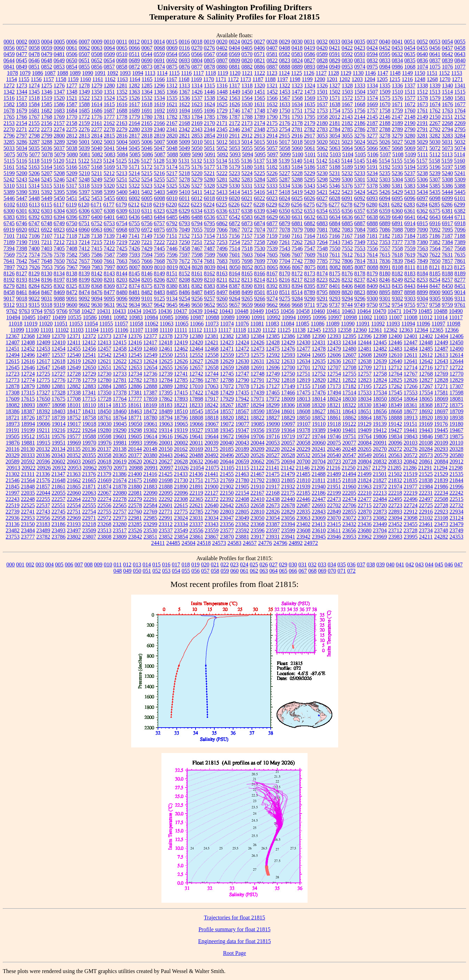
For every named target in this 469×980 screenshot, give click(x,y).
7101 (9, 236)
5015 (260, 142)
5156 (410, 161)
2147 (397, 117)
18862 (349, 418)
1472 (297, 92)
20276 (411, 449)
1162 (110, 79)
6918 (460, 223)
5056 (260, 148)
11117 (225, 330)
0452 (385, 48)
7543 (285, 248)
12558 (212, 355)
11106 (122, 330)
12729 (89, 374)
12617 (43, 361)
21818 (349, 480)
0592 (347, 54)
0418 (297, 48)
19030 (105, 424)
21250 (349, 468)
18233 (196, 405)
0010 (109, 42)
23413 (319, 524)
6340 (272, 211)
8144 (122, 273)
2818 (147, 136)
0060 (59, 48)
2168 (184, 123)
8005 (122, 267)
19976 (105, 443)
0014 (159, 42)
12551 (181, 355)
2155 (34, 123)
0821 (260, 60)
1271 (458, 79)
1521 (72, 98)
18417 (74, 411)
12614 (456, 355)
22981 (135, 518)
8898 (410, 292)
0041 (397, 42)
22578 (135, 505)
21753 (212, 480)
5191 (372, 167)
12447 (411, 342)
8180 (385, 273)
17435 (242, 393)
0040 (385, 42)
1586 (59, 104)
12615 (13, 361)
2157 (59, 123)
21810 (303, 480)
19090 (273, 424)
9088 (59, 299)
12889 (166, 386)
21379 (104, 474)
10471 (395, 311)
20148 (150, 449)
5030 (435, 142)
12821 (334, 380)
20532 (303, 455)
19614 (150, 436)
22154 (242, 493)
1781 (159, 117)
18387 (28, 411)
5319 (97, 186)
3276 (360, 136)
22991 (166, 518)
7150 (159, 236)
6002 (134, 198)
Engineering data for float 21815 (235, 941)
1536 (184, 98)
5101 (310, 154)
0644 (9, 60)
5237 (410, 173)
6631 (297, 217)
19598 (104, 436)
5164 (47, 167)
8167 (272, 273)
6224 (209, 205)
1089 (75, 73)
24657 (250, 543)
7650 (59, 261)
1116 (186, 73)
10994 (289, 317)
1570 (322, 98)
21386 (120, 474)
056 (196, 571)
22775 (181, 512)
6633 (322, 217)
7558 (397, 248)
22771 (166, 512)
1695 (197, 111)
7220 (134, 242)
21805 (288, 480)
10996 (319, 317)
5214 (134, 173)
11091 (363, 324)
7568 (460, 248)
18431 (89, 411)
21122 (257, 468)
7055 (197, 230)
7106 (34, 236)
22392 (227, 499)
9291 (322, 299)
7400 (34, 248)
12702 (319, 367)
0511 (134, 54)
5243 (22, 179)
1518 (34, 98)
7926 (34, 267)
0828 (322, 60)
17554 (426, 393)
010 (108, 565)
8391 (260, 286)
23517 (120, 530)
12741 (181, 374)
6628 (260, 217)
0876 (184, 67)
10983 (136, 317)
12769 (441, 374)
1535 (172, 98)
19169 (426, 424)
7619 (410, 255)
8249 (397, 280)
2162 (109, 123)
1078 (13, 73)
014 (147, 565)
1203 (357, 79)
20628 (181, 461)
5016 (272, 142)
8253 (422, 280)
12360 (360, 330)
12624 (150, 361)
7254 (234, 242)
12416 (135, 342)
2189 (397, 123)
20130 (28, 449)
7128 (84, 236)
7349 (360, 242)
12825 (395, 380)
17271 (441, 386)
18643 (349, 411)
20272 (395, 449)
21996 (456, 487)
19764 (365, 436)
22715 (365, 505)
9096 (122, 299)
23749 (456, 530)
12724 (28, 374)
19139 (380, 424)
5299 (335, 179)
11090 (348, 324)
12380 (196, 336)
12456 (89, 349)
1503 (347, 92)
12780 (104, 380)
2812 (72, 136)
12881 (58, 386)
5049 (184, 148)
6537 (222, 217)
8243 (372, 280)
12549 (150, 355)
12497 (43, 355)
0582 (285, 54)
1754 (335, 111)
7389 (460, 242)
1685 (84, 111)
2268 (447, 123)
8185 (435, 273)
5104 (348, 154)
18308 (303, 405)
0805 (209, 60)
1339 (435, 85)
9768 (74, 311)
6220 (172, 205)
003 (40, 565)
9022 (34, 299)
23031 (196, 518)
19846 (426, 436)
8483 (159, 292)
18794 (166, 418)
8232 (347, 280)
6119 (71, 205)
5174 (172, 167)
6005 (147, 198)
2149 (422, 117)
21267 (364, 468)
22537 (43, 505)
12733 (120, 374)
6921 (34, 230)
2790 (410, 129)
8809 (335, 292)
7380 (422, 242)
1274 (34, 85)
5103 (335, 154)
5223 (234, 173)
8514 (297, 292)
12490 (456, 349)
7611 (335, 255)
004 (49, 565)
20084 (365, 443)
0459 (9, 54)
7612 (347, 255)
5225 (260, 173)
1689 (134, 111)
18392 (43, 411)
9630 (97, 305)
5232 (347, 173)
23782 (43, 537)
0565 (184, 54)
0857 (109, 67)
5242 (9, 179)
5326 (184, 186)
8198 (72, 280)
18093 (28, 405)
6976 (172, 230)
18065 (426, 399)
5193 (397, 167)
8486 (184, 292)
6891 (397, 223)
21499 (365, 474)
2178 (297, 123)
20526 (257, 455)
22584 (150, 505)
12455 (74, 349)
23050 (257, 518)
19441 (411, 430)
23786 (58, 537)
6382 (460, 211)
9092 (84, 299)
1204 (370, 79)
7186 (435, 236)
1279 (97, 85)
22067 (104, 493)
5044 (122, 148)
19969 (74, 443)
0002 (22, 42)
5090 (197, 154)
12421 (212, 342)
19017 (74, 424)
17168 (319, 386)
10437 (180, 311)
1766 (22, 117)
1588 (84, 104)
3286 (22, 142)
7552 (347, 248)
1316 (222, 85)
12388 (303, 336)
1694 (184, 111)
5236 (397, 173)
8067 (297, 267)
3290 (72, 142)
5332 (260, 186)
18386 (13, 411)
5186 (310, 167)
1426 (197, 92)
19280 (104, 430)
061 (244, 571)
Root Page (234, 953)
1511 (410, 92)
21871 (89, 487)
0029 (285, 42)
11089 (332, 324)
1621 (172, 104)
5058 (285, 148)
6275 (309, 205)
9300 (372, 299)
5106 (373, 154)
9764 (37, 311)
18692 (426, 411)
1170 (209, 79)
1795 (310, 117)
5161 (9, 167)
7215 (97, 242)
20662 (257, 461)
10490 (456, 311)
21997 (13, 493)
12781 (120, 380)
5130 (172, 161)
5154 (384, 161)
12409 (43, 342)
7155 (222, 236)
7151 (172, 236)
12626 (181, 361)
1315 (209, 85)
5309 (460, 179)
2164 (134, 123)
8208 (184, 280)
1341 (460, 85)
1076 (447, 67)
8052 (247, 267)
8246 (385, 280)
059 (225, 571)
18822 (257, 418)
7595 (159, 255)
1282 (134, 85)
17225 (380, 386)
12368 (28, 336)
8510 (272, 292)
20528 (288, 455)
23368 (257, 524)
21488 (319, 474)
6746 (22, 223)
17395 (166, 393)
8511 (284, 292)
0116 (184, 48)
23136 (13, 524)
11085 (303, 324)
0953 (347, 67)
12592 (273, 355)
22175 (288, 493)
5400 (122, 192)
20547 (349, 455)
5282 (234, 179)
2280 (134, 129)
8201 (109, 280)
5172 (147, 167)
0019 (209, 42)
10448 (241, 311)
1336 (397, 85)
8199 (84, 280)
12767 (411, 374)
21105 (227, 468)
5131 (184, 161)
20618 (104, 461)
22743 (43, 512)
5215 (147, 173)
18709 (456, 411)
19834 (395, 436)
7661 (109, 261)
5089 (185, 154)
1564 (247, 98)
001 (20, 565)
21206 (318, 468)
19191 (13, 430)
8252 (410, 280)
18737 (43, 418)
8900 (435, 292)
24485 (173, 543)
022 (225, 565)
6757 (159, 223)
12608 (365, 355)
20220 (273, 449)
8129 (34, 273)
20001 (166, 443)
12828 (441, 380)
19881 (28, 443)
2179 (310, 123)
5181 (260, 167)
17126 (257, 386)
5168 (97, 167)
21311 (28, 474)
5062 (322, 148)
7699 (260, 261)
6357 (360, 211)
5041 (109, 148)
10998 (350, 317)
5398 (97, 192)
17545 (395, 393)
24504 (189, 543)
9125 (159, 299)
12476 (288, 349)
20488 (196, 455)
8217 (297, 280)
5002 (97, 142)
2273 (47, 129)
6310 (134, 211)
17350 (104, 393)
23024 (181, 518)
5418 (285, 192)
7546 (297, 248)
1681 (34, 111)
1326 (322, 85)
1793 (297, 117)
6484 (159, 217)
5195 (422, 167)
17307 (456, 386)
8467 (47, 292)
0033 (335, 42)
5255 (159, 179)
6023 (272, 198)
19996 (151, 443)
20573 (426, 455)
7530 (260, 248)
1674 (435, 104)
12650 (89, 367)
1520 (59, 98)
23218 (89, 524)
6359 (385, 211)
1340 (447, 85)
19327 (196, 430)
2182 (347, 123)
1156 (36, 79)
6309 (122, 211)
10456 (287, 311)
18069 (441, 399)
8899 (422, 292)
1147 (383, 73)
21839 (441, 480)
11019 (30, 324)
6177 (109, 205)
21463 (242, 474)
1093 (125, 73)
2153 (9, 123)
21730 (181, 480)
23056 (288, 518)
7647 (34, 261)
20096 (395, 443)
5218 (184, 173)
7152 (184, 236)
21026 (182, 468)
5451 (72, 198)
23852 (166, 537)
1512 (422, 92)
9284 (297, 299)
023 (234, 565)
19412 (380, 430)
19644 (212, 436)
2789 (397, 129)
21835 (411, 480)
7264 (322, 242)
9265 (247, 299)
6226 (234, 205)
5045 (134, 148)
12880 (43, 386)
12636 (334, 361)
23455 (411, 524)
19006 (43, 424)
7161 (297, 236)
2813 (84, 136)
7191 (34, 242)
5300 (347, 179)
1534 (159, 98)
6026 (310, 198)
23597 (273, 530)
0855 (84, 67)
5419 (297, 192)
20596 (43, 461)
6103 (22, 205)
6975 (159, 230)
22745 (58, 512)
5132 (197, 161)
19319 (181, 430)
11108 (152, 330)
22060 (74, 493)
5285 (272, 179)
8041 (222, 267)
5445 (460, 192)
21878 (120, 487)
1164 (134, 79)
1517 (22, 98)
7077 (272, 230)
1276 (59, 85)
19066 (197, 424)
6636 (347, 217)
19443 (426, 430)
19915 (43, 443)
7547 (310, 248)
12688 (242, 367)
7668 (159, 261)
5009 (184, 142)
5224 (247, 173)
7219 (122, 242)
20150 (166, 449)
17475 (303, 393)
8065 (272, 267)
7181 (372, 236)
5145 (359, 161)
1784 (197, 117)
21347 (58, 474)
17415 (181, 393)
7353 (385, 242)
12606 (334, 355)
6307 (97, 211)
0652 (97, 60)
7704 (285, 261)
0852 (47, 67)
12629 (227, 361)
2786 (360, 129)
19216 (58, 430)
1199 (307, 79)
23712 (395, 530)
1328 (347, 85)
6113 (34, 205)
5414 (234, 192)
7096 (460, 230)
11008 (410, 317)
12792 (273, 380)
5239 (435, 173)
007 (79, 565)
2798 (34, 136)
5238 (422, 173)
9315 (34, 305)
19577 (74, 436)
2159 (84, 123)
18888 (395, 418)
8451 (460, 286)
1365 (159, 92)
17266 (411, 386)
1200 (320, 79)
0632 (397, 54)
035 (342, 565)
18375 (456, 405)
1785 (209, 117)
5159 (447, 161)
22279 (135, 499)
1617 (134, 104)
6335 (209, 211)
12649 (74, 367)
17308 (13, 393)
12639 (380, 361)
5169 (109, 167)
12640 (395, 361)
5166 (72, 167)
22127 (212, 493)
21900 (212, 487)
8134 (59, 273)
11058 (136, 324)
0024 (234, 42)
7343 (335, 242)
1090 (88, 73)
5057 (272, 148)
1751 (297, 111)
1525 (122, 98)
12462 (181, 349)
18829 (288, 418)
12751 (303, 374)
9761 (460, 305)
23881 (242, 537)
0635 (410, 54)
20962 (90, 468)
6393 (47, 217)
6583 (247, 217)
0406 (260, 48)
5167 (84, 167)
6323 (159, 211)
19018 (89, 424)
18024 (334, 399)
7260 (272, 242)
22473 (334, 499)
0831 (360, 60)
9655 (222, 305)
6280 (372, 205)
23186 (58, 524)
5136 (247, 161)
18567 (242, 411)
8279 (9, 286)
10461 (333, 311)
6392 (34, 217)
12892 (181, 386)
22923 (441, 512)
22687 (303, 505)
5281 (222, 179)
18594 (273, 411)
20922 (29, 468)
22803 (227, 512)
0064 (109, 48)
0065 (122, 48)
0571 (260, 54)
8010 (160, 267)
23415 (334, 524)
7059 (209, 230)
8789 (310, 292)
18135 (119, 405)
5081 (85, 154)
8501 (260, 292)
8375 (147, 286)
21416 (150, 474)
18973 (13, 424)
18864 (365, 418)
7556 (372, 248)
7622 (435, 255)
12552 (196, 355)
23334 (181, 524)
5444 (447, 192)
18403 (58, 411)
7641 (9, 261)
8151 (172, 273)
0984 (385, 67)
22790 (212, 512)
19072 (227, 424)
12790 (242, 380)
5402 (147, 192)
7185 (422, 236)
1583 (22, 104)
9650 (197, 305)
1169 (196, 79)
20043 (242, 443)
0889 (297, 67)
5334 (285, 186)
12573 (242, 355)
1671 (397, 104)
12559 (227, 355)
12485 (426, 349)
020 (205, 565)
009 (98, 565)
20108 (426, 443)
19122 (349, 424)
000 (10, 565)
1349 (84, 92)
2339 (147, 129)
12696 (273, 367)
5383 (410, 186)
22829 (288, 512)
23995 (411, 537)
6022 (260, 198)
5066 (372, 148)
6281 (384, 205)
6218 (146, 205)
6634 (335, 217)
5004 (122, 142)
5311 (21, 186)
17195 (365, 386)
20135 (74, 449)
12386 (288, 336)
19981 (120, 443)
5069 (410, 148)
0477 (22, 54)
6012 (197, 198)
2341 (172, 129)
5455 (109, 198)
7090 (422, 230)
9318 (47, 305)
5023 (347, 142)
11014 (441, 317)
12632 (273, 361)
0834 (397, 60)
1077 (460, 67)
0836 (422, 60)
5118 (34, 161)
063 (264, 571)
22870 (365, 512)
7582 (72, 255)
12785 (181, 380)
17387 (150, 393)
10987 (197, 317)
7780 (310, 261)
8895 (385, 292)
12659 (227, 367)
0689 (134, 60)
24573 (219, 543)
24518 (204, 543)
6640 (397, 217)
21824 (365, 480)
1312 (172, 85)
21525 (426, 474)
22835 (303, 512)
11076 (242, 324)
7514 (234, 248)
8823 (360, 292)
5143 (334, 161)
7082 (335, 230)
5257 (172, 179)
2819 (159, 136)
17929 (227, 399)
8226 (335, 280)
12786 (196, 380)
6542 (234, 217)
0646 (34, 60)
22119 (196, 493)
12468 (212, 349)
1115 (174, 73)
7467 (197, 248)
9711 (309, 305)
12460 (150, 349)
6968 (122, 230)
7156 (234, 236)
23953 (349, 537)
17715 (89, 399)
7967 (72, 267)
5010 (197, 142)
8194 (34, 280)
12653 (135, 367)
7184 (410, 236)
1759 (397, 111)
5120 (59, 161)
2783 (322, 129)
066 (293, 571)
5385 (435, 186)
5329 (222, 186)
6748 (47, 223)
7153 (197, 236)
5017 (285, 142)
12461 (166, 349)
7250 (184, 242)
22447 (319, 499)
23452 (395, 524)
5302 (372, 179)
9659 (247, 305)
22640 (212, 505)
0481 (59, 54)
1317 (234, 85)
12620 (89, 361)
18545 (196, 411)
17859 (150, 399)
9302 (397, 299)
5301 (360, 179)
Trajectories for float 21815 (234, 918)
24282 (441, 537)
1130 (358, 73)
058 (215, 571)
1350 (97, 92)
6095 (397, 198)
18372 (441, 405)
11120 (254, 330)
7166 (334, 236)
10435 (150, 311)
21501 (380, 474)
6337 (234, 211)
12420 (196, 342)
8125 (460, 267)
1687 (109, 111)
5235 (385, 173)
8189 (460, 273)
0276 (209, 48)
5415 (247, 192)
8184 (422, 273)
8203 (122, 280)
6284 (422, 205)
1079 (25, 73)
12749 (273, 374)
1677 (460, 104)
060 (234, 571)
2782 (310, 129)
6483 (147, 217)
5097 (272, 154)
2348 (260, 129)
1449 (234, 92)
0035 (360, 42)
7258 (260, 242)
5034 (22, 148)
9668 (297, 305)
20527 (273, 455)
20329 (13, 455)
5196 (435, 167)
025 (254, 565)
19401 (349, 430)
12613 (441, 355)
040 (390, 565)
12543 (120, 355)
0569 (234, 54)
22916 (426, 512)
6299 (460, 205)
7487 (209, 248)
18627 (319, 411)
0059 (47, 48)
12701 (303, 367)
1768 (47, 117)
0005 (59, 42)
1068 (410, 67)
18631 (334, 411)
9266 (260, 299)
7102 (22, 236)
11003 (380, 317)
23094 (395, 518)
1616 (122, 104)
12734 (135, 374)
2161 (97, 123)
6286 (447, 205)
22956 (43, 518)
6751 (84, 223)
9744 (347, 305)
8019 (172, 267)
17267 (426, 386)
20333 (28, 455)
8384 (222, 286)
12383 (242, 336)
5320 (109, 186)
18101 (74, 405)
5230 (322, 173)
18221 (181, 405)
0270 (197, 48)
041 (400, 565)
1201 (332, 79)
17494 (334, 393)
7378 (410, 242)
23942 (303, 537)
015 (157, 565)
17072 (227, 386)
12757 (365, 374)
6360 (397, 211)
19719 (288, 436)
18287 (242, 405)
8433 (385, 286)
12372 (89, 336)
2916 (297, 136)
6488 (197, 217)
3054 (335, 136)
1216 (407, 79)
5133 (209, 161)
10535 (74, 317)
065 (283, 571)
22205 (349, 493)
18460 (120, 411)
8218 (310, 280)
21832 (395, 480)
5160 (460, 161)
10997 (335, 317)
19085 (258, 424)
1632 (272, 104)
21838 (426, 480)
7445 (159, 248)
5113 (447, 154)
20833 (395, 461)
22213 (380, 493)
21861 (58, 487)
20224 (288, 449)
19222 (74, 430)
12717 (441, 367)
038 (371, 565)
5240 (447, 173)
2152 (460, 117)
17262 (395, 386)
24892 (296, 543)
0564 (172, 54)
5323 (147, 186)
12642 (426, 361)
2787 (372, 129)
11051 (61, 324)
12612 (426, 355)
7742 (297, 261)
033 (322, 565)
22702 (334, 505)
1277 (72, 85)
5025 (372, 142)
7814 (360, 261)
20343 (58, 455)
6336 (222, 211)
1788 (247, 117)
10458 (303, 311)
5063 (335, 148)
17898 (196, 399)
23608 (303, 530)
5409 (172, 192)
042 (410, 565)
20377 (135, 455)
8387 (234, 286)
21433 (181, 474)
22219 (411, 493)
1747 (247, 111)
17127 (273, 386)
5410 (184, 192)
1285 (147, 85)
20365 (120, 455)
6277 (334, 205)
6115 (47, 205)
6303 (47, 211)
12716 (426, 367)
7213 (72, 242)
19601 (120, 436)
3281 (422, 136)
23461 (426, 524)
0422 (347, 48)
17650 (43, 399)
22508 (441, 499)
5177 (209, 167)
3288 (47, 142)
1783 (184, 117)
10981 (105, 317)
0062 (84, 48)
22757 (120, 512)
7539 (272, 248)
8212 (234, 280)
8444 (422, 286)
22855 (349, 512)
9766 (62, 311)
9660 (260, 305)
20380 (150, 455)
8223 (322, 280)
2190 (410, 123)
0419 (310, 48)
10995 (304, 317)
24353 (456, 537)
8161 (197, 273)
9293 (335, 299)
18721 (13, 418)
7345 (347, 242)
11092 (378, 324)
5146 (372, 161)
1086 (38, 73)
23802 (74, 537)
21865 (74, 487)
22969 (74, 518)
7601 (234, 255)
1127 (321, 73)
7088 (397, 230)
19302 (150, 430)
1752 (310, 111)
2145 (372, 117)
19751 (349, 436)
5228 (297, 173)
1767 (34, 117)
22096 (181, 493)
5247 (72, 179)
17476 (319, 393)
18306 (288, 405)
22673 (273, 505)
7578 (59, 255)
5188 (335, 167)
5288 (297, 179)
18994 (28, 424)
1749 (272, 111)
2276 (84, 129)
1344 (22, 92)
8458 (9, 292)
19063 (166, 424)
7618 (397, 255)
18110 (89, 405)
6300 (9, 211)
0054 (447, 42)
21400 (135, 474)
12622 (120, 361)
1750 (285, 111)
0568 (222, 54)
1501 (322, 92)
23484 (28, 530)
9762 (12, 311)
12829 (456, 380)
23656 (349, 530)
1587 (72, 104)
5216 (159, 173)
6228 (259, 205)
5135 (234, 161)
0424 (372, 48)
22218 (395, 493)
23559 (212, 530)
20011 (196, 443)
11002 (365, 317)
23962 (365, 537)
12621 (104, 361)
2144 (360, 117)
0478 (34, 54)
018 (186, 565)
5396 (72, 192)
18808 (196, 418)
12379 (181, 336)
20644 (227, 461)
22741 (28, 512)
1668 (360, 104)
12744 (212, 374)
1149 (407, 73)
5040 (97, 148)
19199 (28, 430)
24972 (311, 543)
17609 (13, 399)
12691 (257, 367)
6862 (222, 223)
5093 (235, 154)
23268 (104, 524)
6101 (460, 198)
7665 (134, 261)
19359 (273, 430)
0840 (460, 60)
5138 (272, 161)
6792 (172, 223)
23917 (257, 537)
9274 (272, 299)
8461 (22, 292)
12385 (273, 336)
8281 (22, 286)
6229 (272, 205)
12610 (395, 355)
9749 (360, 305)
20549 (365, 455)
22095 (166, 493)
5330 (234, 186)
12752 (319, 374)
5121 (71, 161)
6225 (222, 205)
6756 (147, 223)
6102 (9, 205)
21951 (334, 487)
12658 (212, 367)
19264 (89, 430)
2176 (285, 123)
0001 (9, 42)
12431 (319, 342)
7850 (435, 261)
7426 (134, 248)
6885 (347, 223)
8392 (272, 286)
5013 (234, 142)
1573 (360, 98)
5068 (397, 148)
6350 (285, 211)
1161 (98, 79)
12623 (135, 361)
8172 (297, 273)
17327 (43, 393)
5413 (222, 192)
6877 (272, 223)
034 (332, 565)
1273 (22, 85)
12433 (334, 342)
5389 (9, 192)
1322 (285, 85)
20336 (43, 455)
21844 (456, 480)
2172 (234, 123)
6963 (97, 230)
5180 (247, 167)
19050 (135, 424)
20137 (104, 449)
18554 (212, 411)
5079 (59, 154)
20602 (58, 461)
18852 (319, 418)
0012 (134, 42)
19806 (380, 436)
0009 (97, 42)
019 (196, 565)
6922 (47, 230)
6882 (310, 223)
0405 (247, 48)
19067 (212, 424)
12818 (288, 380)
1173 (245, 79)
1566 (272, 98)
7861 (460, 261)
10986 (182, 317)
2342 (184, 129)
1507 (372, 92)
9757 (422, 305)
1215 (395, 79)
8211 (222, 280)
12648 (58, 367)
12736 (150, 374)
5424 (360, 192)
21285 (395, 468)
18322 (349, 405)
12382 (227, 336)
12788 (227, 380)
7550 (335, 248)
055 (186, 571)
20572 (411, 455)
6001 (122, 198)
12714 (411, 367)
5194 (410, 167)
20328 (456, 449)
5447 (22, 198)
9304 (422, 299)
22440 (288, 499)
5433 (410, 192)
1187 (258, 79)
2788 (385, 129)
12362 (390, 330)
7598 (197, 255)
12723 (13, 374)
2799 (47, 136)
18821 (242, 418)
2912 (247, 136)
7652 (72, 261)
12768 (426, 374)
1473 (310, 92)
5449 (47, 198)
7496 (222, 248)
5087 (160, 154)
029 (283, 565)
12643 (441, 361)
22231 (426, 493)
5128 (159, 161)
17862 (166, 399)
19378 (303, 430)
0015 (172, 42)
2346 (234, 129)
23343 (212, 524)
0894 (322, 67)
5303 (385, 179)
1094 (138, 73)
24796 (280, 543)
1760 (410, 111)
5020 (322, 142)
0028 (272, 42)
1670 (385, 104)
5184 (297, 167)
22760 (135, 512)
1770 (72, 117)
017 (176, 565)
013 (137, 565)
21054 (197, 468)
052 (157, 571)
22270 (89, 499)
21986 (441, 487)
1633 (285, 104)
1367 (184, 92)
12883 (89, 386)
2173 (247, 123)
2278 (109, 129)
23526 (135, 530)
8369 (109, 286)
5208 (59, 173)
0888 (285, 67)
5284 (260, 179)
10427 (88, 311)
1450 (247, 92)
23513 (104, 530)
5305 (410, 179)
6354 (322, 211)
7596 (172, 255)
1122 (259, 73)
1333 (360, 85)
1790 (272, 117)
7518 (247, 248)
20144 (135, 449)
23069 (319, 518)
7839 (397, 261)
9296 (360, 299)
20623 (150, 461)
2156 (47, 123)
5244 (34, 179)
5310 (9, 186)
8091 (385, 267)
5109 (410, 154)
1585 (47, 104)
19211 (43, 430)
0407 (272, 48)
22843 (319, 512)
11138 (299, 330)
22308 (181, 499)
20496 (227, 455)
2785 (347, 129)
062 (254, 571)
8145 (134, 273)
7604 (260, 255)
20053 (273, 443)
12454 (58, 349)
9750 (372, 305)
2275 (72, 129)
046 (449, 565)
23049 (242, 518)
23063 (303, 518)
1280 (109, 85)
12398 (380, 336)
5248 (84, 179)
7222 (159, 242)
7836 (385, 261)
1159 (73, 79)
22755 (104, 512)
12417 (150, 342)
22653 (242, 505)
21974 (395, 487)
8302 (59, 286)
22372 (212, 499)
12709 (365, 367)
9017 (9, 299)
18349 (395, 405)
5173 (159, 167)
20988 (136, 468)
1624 (209, 104)
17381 (135, 393)
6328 (172, 211)
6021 (247, 198)
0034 (347, 42)
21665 (89, 480)
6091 (347, 198)
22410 (257, 499)
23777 (28, 537)
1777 (109, 117)
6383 (9, 217)
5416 (260, 192)
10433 (119, 311)
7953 (47, 267)
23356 (227, 524)
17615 (28, 399)
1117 (198, 73)
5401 (134, 192)
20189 (242, 449)
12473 (257, 349)
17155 (303, 386)
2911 (234, 136)
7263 (310, 242)
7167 (347, 236)
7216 (109, 242)
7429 (147, 248)
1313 (184, 85)
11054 (91, 324)
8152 (184, 273)
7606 (285, 255)
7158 (259, 236)
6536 (209, 217)
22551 (58, 505)
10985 (166, 317)
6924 (72, 230)
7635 (460, 255)
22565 (120, 505)
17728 (104, 399)
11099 (17, 330)
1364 (147, 92)
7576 (47, 255)
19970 (89, 443)
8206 (159, 280)
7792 (335, 261)
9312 (9, 305)
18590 (257, 411)
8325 (72, 286)
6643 (435, 217)
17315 (28, 393)
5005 (134, 142)
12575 (257, 355)
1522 (84, 98)
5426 (385, 192)
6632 (310, 217)
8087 (360, 267)
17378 (120, 393)
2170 (209, 123)
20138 (120, 449)
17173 (334, 386)
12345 (314, 330)
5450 (59, 198)
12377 (150, 336)
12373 (104, 336)
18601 (288, 411)
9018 (22, 299)
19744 (319, 436)
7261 (285, 242)
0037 (372, 42)
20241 (319, 449)
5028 (410, 142)
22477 (365, 499)
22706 (349, 505)
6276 (322, 205)
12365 (436, 330)
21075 (212, 468)
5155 (397, 161)
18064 (411, 399)
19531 (43, 436)
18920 (426, 418)
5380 (385, 186)
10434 (134, 311)
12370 (58, 336)
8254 (435, 280)
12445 (380, 342)
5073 (447, 148)
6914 (410, 223)
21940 (319, 487)
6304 (59, 211)
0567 (209, 54)
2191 (422, 123)
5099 (285, 154)
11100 (32, 330)
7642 (22, 261)
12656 (181, 367)
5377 (360, 186)
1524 (109, 98)
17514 (349, 393)
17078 (242, 386)
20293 (441, 449)
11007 (395, 317)
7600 (222, 255)
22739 (13, 512)
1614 (97, 104)
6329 (184, 211)
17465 (273, 393)
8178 (360, 273)
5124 (109, 161)
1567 (285, 98)
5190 (360, 167)
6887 (360, 223)
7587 (109, 255)
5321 (122, 186)
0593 (360, 54)
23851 (150, 537)
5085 (135, 154)
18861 (334, 418)
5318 (84, 186)
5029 (422, 142)
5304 (397, 179)
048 (118, 571)
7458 (184, 248)
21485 (303, 474)
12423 (227, 342)
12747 (242, 374)
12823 (365, 380)
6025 (297, 198)
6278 (347, 205)
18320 (318, 405)
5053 (234, 148)
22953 (28, 518)
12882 (74, 386)
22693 (319, 505)
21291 (425, 468)
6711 (460, 217)
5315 (47, 186)
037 (361, 565)
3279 (397, 136)
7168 (359, 236)
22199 (334, 493)
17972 (273, 399)
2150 (435, 117)
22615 (181, 505)
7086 (385, 230)
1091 (100, 73)
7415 (97, 248)
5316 (59, 186)
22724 (411, 505)
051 (147, 571)
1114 (162, 73)
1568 (297, 98)
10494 (13, 317)
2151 (447, 117)
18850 (303, 418)
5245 (47, 179)
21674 (120, 480)
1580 (447, 98)
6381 (447, 211)
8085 (348, 267)
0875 (172, 67)
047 (459, 565)
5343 (310, 186)
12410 (58, 342)
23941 (288, 537)
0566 (197, 54)
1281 (122, 85)
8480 (122, 292)
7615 (385, 255)
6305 (72, 211)
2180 (322, 123)
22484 (380, 499)
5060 (297, 148)
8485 (172, 292)
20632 (196, 461)
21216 (333, 468)
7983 (97, 267)
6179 (121, 205)
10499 (59, 317)
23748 (441, 530)
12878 (13, 386)
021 (215, 565)
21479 (288, 474)
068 (312, 571)
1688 (122, 111)
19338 (212, 430)
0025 (247, 42)
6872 (234, 223)
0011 (122, 42)
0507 (84, 54)
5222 (222, 173)
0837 (435, 60)
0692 (172, 60)
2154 (22, 123)
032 (312, 565)
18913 (411, 418)
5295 (310, 179)
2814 (97, 136)
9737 (335, 305)
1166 (159, 79)
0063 (97, 48)
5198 (460, 167)
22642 (227, 505)
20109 (441, 443)
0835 (410, 60)
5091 (210, 154)
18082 (13, 405)
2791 (422, 129)
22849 (334, 512)
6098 (435, 198)
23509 (89, 530)
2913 (260, 136)
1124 (284, 73)
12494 (13, 355)
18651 (365, 411)
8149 (159, 273)
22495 (395, 499)
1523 (97, 98)
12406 (456, 336)
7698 (247, 261)
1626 (234, 104)
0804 (197, 60)
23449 (380, 524)
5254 (147, 179)
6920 (22, 230)
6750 (72, 223)
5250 (109, 179)
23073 (365, 518)
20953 (74, 468)
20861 (426, 461)
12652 (120, 367)
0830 (347, 60)
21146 (303, 468)
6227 (247, 205)
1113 (150, 73)
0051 (410, 42)
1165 (147, 79)
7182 (384, 236)
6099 (447, 198)
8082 (335, 267)
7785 (322, 261)
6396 (72, 217)
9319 (59, 305)
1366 (172, 92)
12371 (74, 336)
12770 (456, 374)
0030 (297, 42)
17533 (365, 393)
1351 (109, 92)
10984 (151, 317)
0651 (84, 60)
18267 (226, 405)
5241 (460, 173)
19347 (242, 430)
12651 (104, 367)
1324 (310, 85)
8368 (97, 286)
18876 (380, 418)
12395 (349, 336)
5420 (310, 192)
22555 (89, 505)
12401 (411, 336)
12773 (13, 380)
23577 (227, 530)
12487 (441, 349)
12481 (365, 349)
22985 (150, 518)
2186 (360, 123)
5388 (460, 186)
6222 (184, 205)
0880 (222, 67)
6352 (297, 211)
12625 (166, 361)
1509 (385, 92)
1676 (447, 104)
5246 (59, 179)
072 (351, 571)
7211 (46, 242)
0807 (222, 60)
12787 (212, 380)
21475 (273, 474)
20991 (151, 468)
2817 (134, 136)
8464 (34, 292)
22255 (43, 499)
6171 (96, 205)
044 (429, 565)
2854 (209, 136)
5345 (322, 186)
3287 (34, 142)
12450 (456, 342)
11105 (107, 330)
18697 (441, 411)
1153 (457, 73)
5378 (372, 186)
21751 (196, 480)
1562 (222, 98)
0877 (197, 67)
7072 (247, 230)
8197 (59, 280)
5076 (22, 154)
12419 (181, 342)
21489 (334, 474)
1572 (347, 98)
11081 (257, 324)
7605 (272, 255)
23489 (43, 530)
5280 (209, 179)
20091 (380, 443)
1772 (84, 117)
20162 (181, 449)
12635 (319, 361)
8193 (22, 280)
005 (59, 565)
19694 (242, 436)
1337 (410, 85)
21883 (150, 487)
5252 (134, 179)
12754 (334, 374)
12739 (166, 374)
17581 (441, 393)
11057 (121, 324)
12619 (74, 361)
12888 (150, 386)
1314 (197, 85)
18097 (43, 405)
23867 (212, 537)
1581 (460, 98)
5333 (272, 186)
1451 (260, 92)
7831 (372, 261)
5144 (347, 161)
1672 (410, 104)
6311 (147, 211)
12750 (288, 374)
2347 (247, 129)
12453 (43, 349)
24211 (426, 537)
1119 (223, 73)
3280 (410, 136)
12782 (135, 380)
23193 (74, 524)
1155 (24, 79)
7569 (9, 255)
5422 (335, 192)
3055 (347, 136)
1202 (345, 79)
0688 (122, 60)
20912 (456, 461)
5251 (122, 179)
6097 (422, 198)
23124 (456, 518)
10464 (364, 311)
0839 (447, 60)
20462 (181, 455)
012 (127, 565)
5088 (172, 154)
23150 (28, 524)
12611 (410, 355)
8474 (84, 292)
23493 (58, 530)
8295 (47, 286)
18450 (104, 411)
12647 (43, 367)
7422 (109, 248)
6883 (322, 223)
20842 (411, 461)
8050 (235, 267)
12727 (58, 374)
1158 (61, 79)
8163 (222, 273)
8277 (460, 280)
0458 (460, 48)
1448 (222, 92)
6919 (9, 230)
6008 (159, 198)
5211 (97, 173)
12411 (74, 342)
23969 (380, 537)
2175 (272, 123)
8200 (97, 280)
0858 (122, 67)
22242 (456, 493)
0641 (435, 54)
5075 (9, 154)
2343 (197, 129)
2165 (147, 123)
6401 (109, 217)
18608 (303, 411)
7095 (447, 230)
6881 (297, 223)
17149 (288, 386)
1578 (422, 98)
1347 (59, 92)
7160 (284, 236)
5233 (360, 173)
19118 (334, 424)
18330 (364, 405)
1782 (172, 117)
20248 (349, 449)
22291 (150, 499)
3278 (385, 136)
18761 (104, 418)
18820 (227, 418)
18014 (319, 399)
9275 (285, 299)
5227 (285, 173)
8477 (109, 292)
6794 (197, 223)
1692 (159, 111)
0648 (47, 60)
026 (264, 565)
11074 (227, 324)
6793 (184, 223)
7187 (447, 236)
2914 (272, 136)
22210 (365, 493)
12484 (411, 349)
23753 (13, 537)
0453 (397, 48)
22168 (273, 493)
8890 (372, 292)
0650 (72, 60)
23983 (395, 537)
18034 (365, 399)
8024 (185, 267)
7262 (297, 242)
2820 (172, 136)
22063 (89, 493)
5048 (172, 148)
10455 (272, 311)
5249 (97, 179)
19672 (227, 436)
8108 (398, 267)
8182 (397, 273)
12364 (421, 330)
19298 (135, 430)
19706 (257, 436)
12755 (349, 374)
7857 (447, 261)
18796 (181, 418)
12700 (288, 367)
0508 (97, 54)
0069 (172, 48)
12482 (380, 349)
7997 (110, 267)
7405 (59, 248)
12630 (242, 361)
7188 (460, 236)
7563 (422, 248)
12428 (273, 342)
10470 (379, 311)
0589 (322, 54)
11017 (456, 317)
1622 (184, 104)
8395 (310, 286)
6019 (222, 198)
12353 (329, 330)
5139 (284, 161)
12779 (89, 380)
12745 (227, 374)
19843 (411, 436)
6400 (97, 217)
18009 (288, 399)
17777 (135, 399)
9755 (410, 305)
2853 (197, 136)
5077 (34, 154)
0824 (297, 60)
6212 (134, 205)
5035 (34, 148)
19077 (243, 424)
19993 (135, 443)
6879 (285, 223)
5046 (147, 148)
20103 (411, 443)
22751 (74, 512)
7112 (59, 236)
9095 (109, 299)
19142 (395, 424)
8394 (297, 286)
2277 (97, 129)
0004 (47, 42)
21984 (426, 487)
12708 (349, 367)
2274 (59, 129)
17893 (181, 399)
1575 (385, 98)
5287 (285, 179)
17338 (74, 393)
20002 (181, 443)
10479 (410, 311)
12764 (395, 374)
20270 (380, 449)
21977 (411, 487)
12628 (212, 361)
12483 (395, 349)
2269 (460, 123)
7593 (134, 255)
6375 (435, 211)
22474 (349, 499)
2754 (285, 129)
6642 (422, 217)
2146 (385, 117)
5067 (385, 148)
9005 (447, 292)
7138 (96, 236)
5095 (260, 154)
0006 (72, 42)
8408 (360, 286)
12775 (43, 380)
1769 (59, 117)
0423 (360, 48)
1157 (49, 79)
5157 (422, 161)
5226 (272, 173)
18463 (135, 411)
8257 (447, 280)
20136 (89, 449)
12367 (13, 336)
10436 (165, 311)
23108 (441, 518)
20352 (74, 455)
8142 (97, 273)
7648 (47, 261)
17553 (411, 393)
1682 (47, 111)
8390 (247, 286)
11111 (181, 330)
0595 (385, 54)
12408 (28, 342)
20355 (89, 455)
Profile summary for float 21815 (234, 929)
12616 (28, 361)
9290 (310, 299)
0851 (34, 67)
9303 (410, 299)
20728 (349, 461)
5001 (84, 142)
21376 (89, 474)
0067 (147, 48)
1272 (9, 85)
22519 (13, 505)
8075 (310, 267)
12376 (135, 336)
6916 (435, 223)
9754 (397, 305)
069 (322, 571)
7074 (260, 230)
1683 (59, 111)
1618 (147, 104)
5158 (435, 161)
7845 (410, 261)
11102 (62, 330)
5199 (9, 173)
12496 (28, 355)
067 (303, 571)
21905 (242, 487)
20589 (13, 461)
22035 (28, 493)
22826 (273, 512)
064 (273, 571)
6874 (260, 223)
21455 (227, 474)
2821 (184, 136)
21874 (104, 487)
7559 (410, 248)
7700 (272, 261)
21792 (257, 480)
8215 (272, 280)
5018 (297, 142)
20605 (89, 461)
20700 (303, 461)
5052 (222, 148)
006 (69, 565)
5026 (385, 142)
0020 (222, 42)
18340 (380, 405)
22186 (319, 493)
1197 (282, 79)
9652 (209, 305)
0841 (9, 67)
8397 (322, 286)
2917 (310, 136)
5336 (297, 186)
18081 (456, 399)
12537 (58, 355)
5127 (146, 161)
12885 (120, 386)
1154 (11, 79)
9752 (385, 305)
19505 (13, 436)
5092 (222, 154)
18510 (181, 411)
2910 (222, 136)
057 (205, 571)
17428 (212, 393)
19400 (334, 430)
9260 (222, 299)
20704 (319, 461)
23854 (181, 537)
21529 (441, 474)
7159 (272, 236)
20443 (166, 455)
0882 (247, 67)
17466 (288, 393)
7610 (322, 255)
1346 (47, 92)
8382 (197, 286)
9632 (122, 305)
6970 (134, 230)
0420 (322, 48)
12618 (58, 361)
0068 (159, 48)
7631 (447, 255)
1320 (260, 85)
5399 (109, 192)
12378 (166, 336)
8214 (260, 280)
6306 (84, 211)
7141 (134, 236)
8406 (347, 286)
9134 (172, 299)
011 (117, 565)
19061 (151, 424)
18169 (150, 405)
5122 (84, 161)
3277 (372, 136)
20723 (334, 461)
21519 (411, 474)
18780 (150, 418)
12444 (365, 342)
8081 (323, 267)
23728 (411, 530)
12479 (334, 349)
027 (273, 565)
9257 (209, 299)
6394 (59, 217)
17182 (349, 386)
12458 (120, 349)
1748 (260, 111)
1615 (109, 104)
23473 (441, 524)
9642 (159, 305)
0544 (147, 54)
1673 (422, 104)
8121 (435, 267)
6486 (184, 217)
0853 (59, 67)
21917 (273, 487)
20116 (12, 449)
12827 (426, 380)
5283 (247, 179)
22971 (89, 518)
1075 (435, 67)
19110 (319, 424)
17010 (196, 386)
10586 (90, 317)
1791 (285, 117)
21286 (410, 468)
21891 (196, 487)
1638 (335, 104)
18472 (150, 411)
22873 (380, 512)
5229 (310, 173)
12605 (319, 355)
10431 (104, 311)
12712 (395, 367)
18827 (273, 418)
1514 (447, 92)
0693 (184, 60)
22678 (288, 505)
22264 (74, 499)
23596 (257, 530)
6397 (84, 217)
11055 (106, 324)
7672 (184, 261)
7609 (310, 255)
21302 (13, 474)
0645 (22, 60)
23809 (120, 537)
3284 (460, 136)
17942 (242, 399)
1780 (147, 117)
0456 (435, 48)
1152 (444, 73)
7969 (85, 267)
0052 (422, 42)
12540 (74, 355)
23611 (334, 530)
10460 (318, 311)
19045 (120, 424)
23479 (456, 524)
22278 (120, 499)
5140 (297, 161)
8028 (197, 267)
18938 (456, 418)
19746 (334, 436)
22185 (303, 493)
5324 (159, 186)
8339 (84, 286)
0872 (134, 67)
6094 (385, 198)
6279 (359, 205)
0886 (260, 67)
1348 (72, 92)
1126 (309, 73)
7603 (247, 255)
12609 (380, 355)
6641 (410, 217)
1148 (395, 73)
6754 (122, 223)
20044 (257, 443)
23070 (334, 518)
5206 (34, 173)
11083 (272, 324)
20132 (43, 449)
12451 (13, 349)
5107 (385, 154)
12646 (28, 367)
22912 (411, 512)
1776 (97, 117)
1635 (310, 104)
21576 (43, 480)
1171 (221, 79)
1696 (209, 111)
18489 (166, 411)
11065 (181, 324)
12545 (135, 355)
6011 (184, 198)
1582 (9, 104)
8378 (159, 286)
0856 (97, 67)
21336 (43, 474)
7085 (372, 230)
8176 (347, 273)
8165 (247, 273)
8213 (247, 280)
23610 (319, 530)
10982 (120, 317)
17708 (74, 399)
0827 (310, 60)
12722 (456, 367)
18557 (227, 411)
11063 (166, 324)
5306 (422, 179)
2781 (297, 129)
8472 (72, 292)
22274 (104, 499)
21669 (104, 480)
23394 (288, 524)
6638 (372, 217)
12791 (257, 380)
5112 (435, 154)
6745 (9, 223)
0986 (397, 67)
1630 (247, 104)
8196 (47, 280)
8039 (210, 267)
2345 (222, 129)
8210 (209, 280)
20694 (288, 461)
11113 (210, 330)
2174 (260, 123)
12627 (196, 361)
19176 (441, 424)
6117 (59, 205)
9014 (460, 292)
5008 (172, 142)
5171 (134, 167)
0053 (435, 42)
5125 (121, 161)
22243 (13, 499)
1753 (322, 111)
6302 (34, 211)
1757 (372, 111)
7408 (72, 248)
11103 (77, 330)
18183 (165, 405)
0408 (285, 48)
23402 (303, 524)
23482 (13, 530)
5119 (46, 161)
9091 (72, 299)
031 (303, 565)
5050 (197, 148)
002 (30, 565)
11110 (166, 330)
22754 (89, 512)
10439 (196, 311)
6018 (209, 198)
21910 (257, 487)
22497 (426, 499)
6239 (284, 205)
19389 (319, 430)
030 (293, 565)
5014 (247, 142)
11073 (212, 324)
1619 (159, 104)
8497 (222, 292)
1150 (420, 73)
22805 (242, 512)
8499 (247, 292)
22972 (104, 518)
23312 (166, 524)
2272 (34, 129)
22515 (456, 499)
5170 (122, 167)
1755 (347, 111)
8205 (147, 280)
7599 (209, 255)
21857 (43, 487)
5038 (72, 148)
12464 (196, 349)
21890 (181, 487)
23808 (104, 537)
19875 (456, 436)
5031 (447, 142)
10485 (425, 311)
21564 (28, 480)
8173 (310, 273)
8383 (209, 286)
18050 (380, 399)
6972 (147, 230)
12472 (242, 349)
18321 (334, 405)
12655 (166, 367)
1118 (211, 73)
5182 (272, 167)
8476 (97, 292)
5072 (435, 148)
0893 (310, 67)
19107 (304, 424)
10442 (211, 311)
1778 (122, 117)
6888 (372, 223)
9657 (234, 305)
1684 (72, 111)
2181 (335, 123)
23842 (135, 537)
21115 (242, 468)
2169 (197, 123)
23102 (426, 518)
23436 (365, 524)
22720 (380, 505)
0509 (109, 54)
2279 (122, 129)
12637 (349, 361)
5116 (22, 161)
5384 (422, 186)
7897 (9, 267)
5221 (209, 173)
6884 (335, 223)
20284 (426, 449)
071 (342, 571)
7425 (122, 248)
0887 (272, 67)
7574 (34, 255)
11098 (454, 324)
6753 (109, 223)
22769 (150, 512)
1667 (347, 104)
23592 (242, 530)
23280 (120, 524)
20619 (120, 461)
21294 (440, 468)
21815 (334, 480)
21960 (349, 487)
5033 (9, 148)
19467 (456, 430)
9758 (435, 305)
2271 (22, 129)
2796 (9, 136)
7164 (309, 236)
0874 (159, 67)
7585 (84, 255)
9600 (72, 305)
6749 (59, 223)
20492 (212, 455)
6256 (297, 205)
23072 (349, 518)
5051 (209, 148)
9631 (109, 305)
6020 (234, 198)
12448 (426, 342)
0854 (72, 67)
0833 (385, 60)
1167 (172, 79)
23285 (135, 524)
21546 (13, 480)
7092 (435, 230)
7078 (285, 230)
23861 (196, 537)
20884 (441, 461)
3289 (59, 142)
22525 (28, 505)
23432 (349, 524)
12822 (349, 380)
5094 (247, 154)
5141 (309, 161)
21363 (74, 474)
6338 (247, 211)
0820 (247, 60)
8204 (134, 280)
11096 (423, 324)
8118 (422, 267)
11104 (92, 330)
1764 (460, 111)
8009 (147, 267)
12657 (196, 367)
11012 (426, 317)
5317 (72, 186)
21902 (227, 487)
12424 (242, 342)
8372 (122, 286)
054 (176, 571)
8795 (322, 292)
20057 (288, 443)
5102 (323, 154)
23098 (411, 518)
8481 (134, 292)
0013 (147, 42)
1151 (432, 73)
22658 (257, 505)
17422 (196, 393)
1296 (159, 85)
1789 (260, 117)
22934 (456, 512)
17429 (227, 393)
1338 (422, 85)
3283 (447, 136)
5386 (447, 186)
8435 (397, 286)
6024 (285, 198)
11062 (152, 324)
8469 (59, 292)
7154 (209, 236)
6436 (134, 217)
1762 (435, 111)
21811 (319, 480)
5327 (197, 186)
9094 (97, 299)
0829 (335, 60)
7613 (360, 255)
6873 (247, 223)
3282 (435, 136)
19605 (135, 436)
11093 (393, 324)
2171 (222, 123)
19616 (166, 436)
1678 (9, 111)
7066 (222, 230)
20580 (456, 455)
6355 (335, 211)
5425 (372, 192)
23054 (273, 518)
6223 (197, 205)
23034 (212, 518)
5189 (347, 167)
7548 (322, 248)
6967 (109, 230)
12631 (257, 361)
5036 (47, 148)
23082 (380, 518)
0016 (184, 42)
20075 (334, 443)
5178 (222, 167)
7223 (172, 242)
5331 (247, 186)
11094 (408, 324)
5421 (322, 192)
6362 (422, 211)
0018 (197, 42)
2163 (122, 123)
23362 (242, 524)
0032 (322, 42)
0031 (310, 42)
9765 (49, 311)
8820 (347, 292)
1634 (297, 104)
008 (88, 565)
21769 (227, 480)
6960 (84, 230)
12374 (120, 336)
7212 (59, 242)
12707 (334, 367)
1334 (372, 85)
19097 (288, 424)
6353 (310, 211)
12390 (319, 336)
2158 (72, 123)
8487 (197, 292)
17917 (212, 399)
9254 (184, 299)
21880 (135, 487)
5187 (322, 167)
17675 (58, 399)
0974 (360, 67)
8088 (373, 267)
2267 (435, 123)
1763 (447, 111)
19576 (58, 436)
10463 (349, 311)
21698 (166, 480)
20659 (242, 461)
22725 (426, 505)
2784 (335, 129)
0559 (159, 54)
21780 (242, 480)
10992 (273, 317)
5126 (134, 161)
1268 (432, 79)
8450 (447, 286)
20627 (166, 461)
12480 (349, 349)
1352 (122, 92)
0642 (447, 54)
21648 (58, 480)
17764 (120, 399)
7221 (147, 242)
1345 (34, 92)
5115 (9, 161)
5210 (84, 173)
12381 (212, 336)
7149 (146, 236)
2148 (410, 117)
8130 (47, 273)
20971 (120, 468)
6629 (272, 217)
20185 (227, 449)
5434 (422, 192)
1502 (335, 92)
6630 (285, 217)
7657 (84, 261)
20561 (380, 455)
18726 (28, 418)
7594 (147, 255)
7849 (422, 261)
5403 (159, 192)
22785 (196, 512)
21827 (380, 480)
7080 (310, 230)
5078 (47, 154)
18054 (395, 399)
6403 (122, 217)
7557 (385, 248)
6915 (422, 223)
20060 (319, 443)
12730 (104, 374)
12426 (257, 342)
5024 (360, 142)
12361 (375, 330)
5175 (184, 167)
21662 (74, 480)
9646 (184, 305)
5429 (397, 192)
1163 (122, 79)
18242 (211, 405)
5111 (423, 154)
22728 (441, 505)
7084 (360, 230)
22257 (58, 499)
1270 (445, 79)
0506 (72, 54)
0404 (234, 48)
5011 (209, 142)
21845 (13, 487)
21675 (135, 480)
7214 (84, 242)
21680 (150, 480)
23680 (365, 530)
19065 (181, 424)
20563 (395, 455)
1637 (322, 104)
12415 (120, 342)
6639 (385, 217)
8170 (285, 273)
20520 (242, 455)
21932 (288, 487)
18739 (58, 418)
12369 (43, 336)
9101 (147, 299)
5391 (34, 192)
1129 (346, 73)
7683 (222, 261)
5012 (222, 142)
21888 (166, 487)
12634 (303, 361)
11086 (317, 324)
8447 (435, 286)
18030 (349, 399)
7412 (84, 248)
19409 (365, 430)
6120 (84, 205)
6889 (385, 223)
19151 (410, 424)
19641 (196, 436)
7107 (47, 236)
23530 (150, 530)
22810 (257, 512)
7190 (22, 242)
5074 (460, 148)
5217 (172, 173)
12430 (303, 342)
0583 (297, 54)
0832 (372, 60)
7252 (209, 242)
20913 (13, 468)
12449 (441, 342)
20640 (212, 461)
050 (137, 571)
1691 (147, 111)
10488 (440, 311)
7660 (97, 261)
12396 (365, 336)
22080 (120, 493)
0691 (159, 60)
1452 (272, 92)
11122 (269, 330)
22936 (13, 518)
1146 (370, 73)
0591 (335, 54)
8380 (172, 286)
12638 (365, 361)
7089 (410, 230)
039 (381, 565)
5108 (398, 154)
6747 (34, 223)
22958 (58, 518)
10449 (257, 311)
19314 (166, 430)
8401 (335, 286)
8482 (147, 292)
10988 (212, 317)
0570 (247, 54)
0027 (260, 42)
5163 (34, 167)
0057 (22, 48)
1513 (435, 92)
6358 (372, 211)
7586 (97, 255)
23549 (181, 530)
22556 (104, 505)
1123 (272, 73)
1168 (184, 79)
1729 (222, 111)
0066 (134, 48)
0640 (422, 54)
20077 (349, 443)
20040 (227, 443)
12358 (344, 330)
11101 (47, 330)
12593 (288, 355)
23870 (227, 537)
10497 (44, 317)
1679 (22, 111)
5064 (347, 148)
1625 (222, 104)
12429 (288, 342)
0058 (34, 48)
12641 (411, 361)
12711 (380, 367)
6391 (22, 217)
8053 (260, 267)
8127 (22, 273)
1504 (360, 92)
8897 (397, 292)
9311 (460, 299)
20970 (105, 468)
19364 (288, 430)
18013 (303, 399)
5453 (97, 198)
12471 (227, 349)
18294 (257, 405)
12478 (319, 349)
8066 (285, 267)
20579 (441, 455)
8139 (84, 273)
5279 (197, 179)
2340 (159, 129)
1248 (420, 79)
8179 (372, 273)
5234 (372, 173)
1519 (47, 98)
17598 (456, 393)
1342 (9, 92)
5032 (460, 142)
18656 (380, 411)
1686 (97, 111)
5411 (197, 192)
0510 (122, 54)
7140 (121, 236)
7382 (435, 242)
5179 (234, 167)
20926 (44, 468)
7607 (297, 255)
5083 (110, 154)
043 (420, 565)
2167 (172, 123)
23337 (196, 524)
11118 (239, 330)
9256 (197, 299)
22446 (303, 499)
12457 (104, 349)
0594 (372, 54)
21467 (257, 474)
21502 (395, 474)
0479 (47, 54)
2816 (122, 136)
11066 (197, 324)
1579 (435, 98)
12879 (28, 386)
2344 (209, 129)
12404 (441, 336)
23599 (288, 530)
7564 (435, 248)
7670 (172, 261)
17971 (257, 399)
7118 (71, 236)
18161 (135, 405)
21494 (349, 474)
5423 (347, 192)
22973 (120, 518)
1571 (335, 98)
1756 (360, 111)
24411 (158, 543)
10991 (258, 317)
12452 (28, 349)
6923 (59, 230)
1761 (422, 111)
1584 (34, 104)
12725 (43, 374)
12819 (303, 380)
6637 (360, 217)
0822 (272, 60)
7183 (397, 236)
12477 (303, 349)
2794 (447, 129)
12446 (395, 342)
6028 (335, 198)
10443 (226, 311)
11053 (76, 324)
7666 (147, 261)
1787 (234, 117)
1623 (197, 104)
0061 (72, 48)
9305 (435, 299)
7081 (322, 230)
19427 (395, 430)
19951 (59, 443)
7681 (209, 261)
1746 (234, 111)
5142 (322, 161)
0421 (335, 48)
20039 (212, 443)
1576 (397, 98)
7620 (422, 255)
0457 (447, 48)
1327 (335, 85)
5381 (397, 186)
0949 (335, 67)
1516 (9, 98)
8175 (335, 273)
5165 (59, 167)
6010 (172, 198)
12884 (104, 386)
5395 (59, 192)
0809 (234, 60)
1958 (322, 117)
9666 (285, 305)
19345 (227, 430)
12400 (395, 336)
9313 (22, 305)
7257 (247, 242)
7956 (59, 267)
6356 (347, 211)
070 (332, 571)
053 (166, 571)
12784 (166, 380)
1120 (235, 73)
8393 (285, 286)
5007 (159, 142)
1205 (382, 79)
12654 (150, 367)
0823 (285, 60)
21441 (212, 474)
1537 (197, 98)
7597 (184, 255)
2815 (109, 136)
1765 (9, 117)
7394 (9, 248)
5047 (159, 148)
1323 (297, 85)
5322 (134, 186)
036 (351, 565)
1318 (247, 85)
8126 (9, 273)
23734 (426, 530)
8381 (184, 286)
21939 (303, 487)
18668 (395, 411)
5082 (97, 154)
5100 (297, 154)
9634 (134, 305)
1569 (310, 98)
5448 (34, 198)
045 (439, 565)
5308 (447, 179)
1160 (85, 79)
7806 (347, 261)
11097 (438, 324)
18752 (74, 418)
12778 (74, 380)
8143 (109, 273)
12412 (89, 342)
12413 (104, 342)
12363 (406, 330)
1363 (134, 92)
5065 (360, 148)
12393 (334, 336)
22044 (43, 493)
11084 (287, 324)
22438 (273, 499)
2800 (59, 136)
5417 (272, 192)
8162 (209, 273)
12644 (456, 361)
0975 (372, 67)
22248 (28, 499)
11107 (137, 330)
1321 (272, 85)
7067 (234, 230)
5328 (209, 186)
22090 (150, 493)
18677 (411, 411)
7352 (372, 242)
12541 (89, 355)
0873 (147, 67)
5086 (147, 154)
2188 (385, 123)
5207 (47, 173)
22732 (456, 505)
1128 (333, 73)
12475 (273, 349)
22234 (441, 493)
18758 (89, 418)
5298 (322, 179)
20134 (58, 449)
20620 (135, 461)
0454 (410, 48)
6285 (435, 205)
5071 (422, 148)
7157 (247, 236)
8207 (172, 280)
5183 (285, 167)
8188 (447, 273)
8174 (322, 273)
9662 (272, 305)
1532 (147, 98)
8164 (234, 273)
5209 (72, 173)
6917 (447, 223)
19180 (456, 424)
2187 (372, 123)
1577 (410, 98)
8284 (34, 286)
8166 (260, 273)
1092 (113, 73)
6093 (372, 198)
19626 (181, 436)
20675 (273, 461)
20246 (334, 449)
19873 (441, 436)
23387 (273, 524)
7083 (347, 230)
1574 (372, 98)
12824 (380, 380)
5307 (435, 179)
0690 (147, 60)
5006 (147, 142)
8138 (72, 273)
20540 (334, 455)
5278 (184, 179)
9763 (24, 311)
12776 (58, 380)
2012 (335, 117)
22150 (227, 493)
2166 (159, 123)
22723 (395, 505)
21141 (273, 468)
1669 (372, 104)
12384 (257, 336)
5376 (347, 186)
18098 (59, 405)
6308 (109, 211)
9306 (447, 299)
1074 (422, 67)
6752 (97, 223)
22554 (74, 505)
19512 (28, 436)
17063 (212, 386)
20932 (59, 468)
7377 (397, 242)
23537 (166, 530)
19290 (120, 430)
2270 (9, 129)
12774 (28, 380)
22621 (196, 505)
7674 (197, 261)
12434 (349, 342)
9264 (234, 299)
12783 (150, 380)
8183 (410, 273)
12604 (303, 355)
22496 (411, 499)
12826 (411, 380)
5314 (34, 186)
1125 (297, 73)
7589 (122, 255)
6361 (410, 211)
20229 (303, 449)
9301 (385, 299)
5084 (122, 154)
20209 (257, 449)
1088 (63, 73)
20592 (28, 461)
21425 (166, 474)
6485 (172, 217)
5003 (109, 142)
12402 (426, 336)
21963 (365, 487)
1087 (50, 73)
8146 (147, 273)
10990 (243, 317)
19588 (89, 436)
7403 (47, 248)
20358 (104, 455)
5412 (209, 192)
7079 (297, 230)
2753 (272, 129)
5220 (197, 173)
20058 (303, 443)
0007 (84, 42)
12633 (288, 361)
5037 (59, 148)
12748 (257, 374)
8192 (9, 280)
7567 (447, 248)
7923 (22, 267)
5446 (9, 198)
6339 (260, 211)
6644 (447, 217)
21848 (28, 487)
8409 (372, 286)
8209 (197, 280)
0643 (460, 54)
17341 (89, 393)
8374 (134, 286)
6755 (134, 223)
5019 (310, 142)
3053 (322, 136)
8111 (410, 267)
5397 (84, 192)
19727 (303, 436)
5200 (22, 173)
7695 (234, 261)
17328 (58, 393)
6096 (410, 198)
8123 (447, 267)
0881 (234, 67)
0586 (310, 54)
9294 (347, 299)
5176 (197, 167)
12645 (13, 367)
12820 (319, 380)
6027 (322, 198)
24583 (234, 543)
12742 (196, 374)
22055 (58, 493)
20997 (166, 468)
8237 (360, 280)
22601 (166, 505)
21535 (456, 474)
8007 (135, 267)
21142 (288, 468)
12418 (166, 342)
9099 (134, 299)
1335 (385, 85)
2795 (460, 129)
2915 (285, 136)
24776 (265, 543)
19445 (441, 430)
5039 (84, 148)
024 (244, 565)
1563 (234, 98)
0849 (22, 67)
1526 (134, 98)
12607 (349, 355)
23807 (89, 537)
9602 (84, 305)
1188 (270, 79)
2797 (22, 136)
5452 (84, 198)
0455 (422, 48)
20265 (365, 449)
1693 (172, 111)
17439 (257, 393)
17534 (380, 393)
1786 (222, 117)
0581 (272, 54)
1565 (260, 98)
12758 (380, 374)
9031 (47, 299)
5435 (435, 192)
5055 (247, 148)
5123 (96, 161)
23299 (150, 524)
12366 (452, 330)
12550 (166, 355)
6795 (209, 223)
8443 (410, 286)
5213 (122, 173)
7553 (360, 248)
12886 (135, 386)
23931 (273, 537)
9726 (322, 305)
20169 (196, 449)
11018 (15, 324)
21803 (273, 480)
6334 (197, 211)
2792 (435, 129)
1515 (460, 92)
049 (127, 571)
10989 (228, 317)
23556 (196, 530)
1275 (47, 85)
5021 (335, 142)
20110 (456, 443)
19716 (273, 436)
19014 (59, 424)
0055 (460, 42)
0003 (34, 42)
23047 (227, 518)
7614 (372, 255)
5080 (72, 154)
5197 (447, 167)
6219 (159, 205)
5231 (335, 173)
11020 (46, 324)
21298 (456, 468)
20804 (365, 461)
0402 (222, 48)
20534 (319, 455)
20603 (74, 461)
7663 (122, 261)
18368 (426, 405)
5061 (310, 148)
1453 (285, 92)
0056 (9, 48)
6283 (410, 205)
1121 (247, 73)
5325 (172, 186)
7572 (22, 255)
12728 (74, 374)
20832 (380, 461)
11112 (195, 330)
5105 (360, 154)
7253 (222, 242)
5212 (109, 173)
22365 (196, 499)
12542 (104, 355)
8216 (285, 280)
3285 (9, 142)
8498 (234, 292)
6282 (397, 205)
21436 (196, 474)
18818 (212, 418)
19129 (364, 424)
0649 (59, 60)
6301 (22, 211)
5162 (22, 167)
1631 (260, 104)
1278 (84, 85)
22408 (242, 499)
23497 (74, 530)
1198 (295, 79)
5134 (222, 161)
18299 (272, 405)
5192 (385, 167)
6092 (360, 198)
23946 (334, 537)
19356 (257, 430)
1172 (233, 79)
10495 (29, 317)
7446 (172, 248)
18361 (410, 405)
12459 (135, 349)
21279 (379, 468)
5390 (22, 192)
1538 (209, 98)
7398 (22, 248)
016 (166, 565)
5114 (459, 154)
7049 (184, 230)
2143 (347, 117)
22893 (395, 512)
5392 (47, 192)
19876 (13, 443)
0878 (209, 67)
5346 (335, 186)
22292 (166, 499)
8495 (209, 292)
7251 (197, 242)
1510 (397, 92)
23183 (43, 524)
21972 (380, 487)
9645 (172, 305)
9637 (147, 305)
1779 (134, 117)
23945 (319, 537)
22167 (257, 493)
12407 (13, 342)
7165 (322, 236)
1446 (209, 92)
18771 (135, 418)
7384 (447, 242)
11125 (284, 330)
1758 (385, 111)
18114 (104, 405)
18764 (120, 418)
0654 (109, 60)
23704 (380, 530)
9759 (447, 305)
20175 (212, 449)
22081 (135, 493)
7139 (109, 236)
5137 (259, 161)
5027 (397, 142)
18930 (441, 418)
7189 (9, 242)
